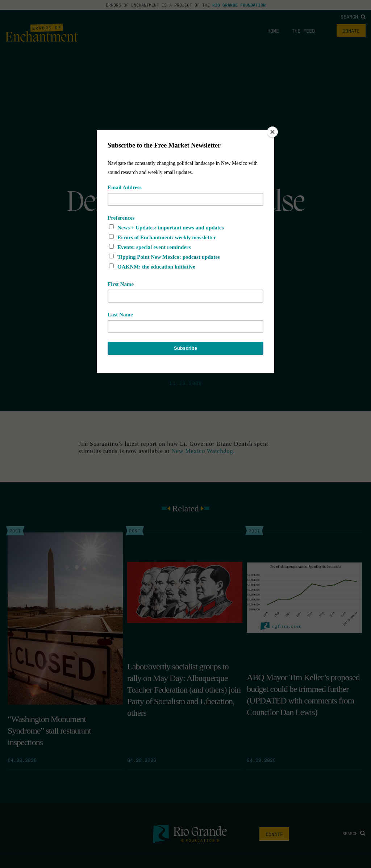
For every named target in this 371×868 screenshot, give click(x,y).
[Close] (272, 132)
